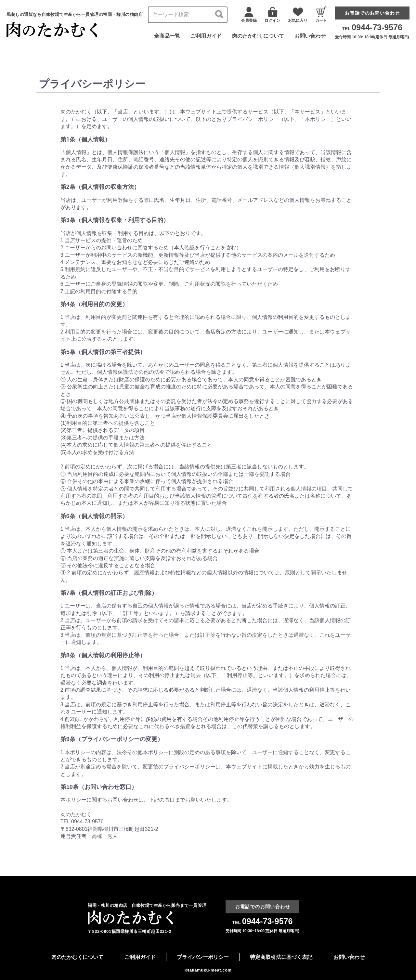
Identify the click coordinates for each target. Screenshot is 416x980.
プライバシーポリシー (203, 957)
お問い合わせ (310, 36)
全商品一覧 (167, 36)
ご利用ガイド (206, 36)
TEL (372, 29)
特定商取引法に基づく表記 (281, 957)
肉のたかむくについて (258, 36)
